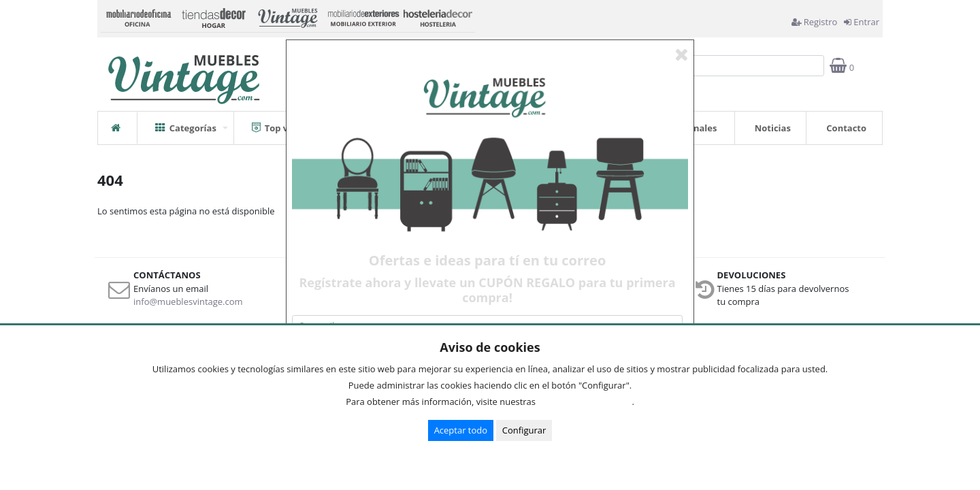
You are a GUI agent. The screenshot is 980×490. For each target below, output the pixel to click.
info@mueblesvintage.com (188, 301)
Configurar (524, 430)
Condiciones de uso (587, 402)
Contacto (846, 128)
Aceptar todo (461, 430)
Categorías (186, 123)
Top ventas (282, 123)
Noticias (773, 128)
